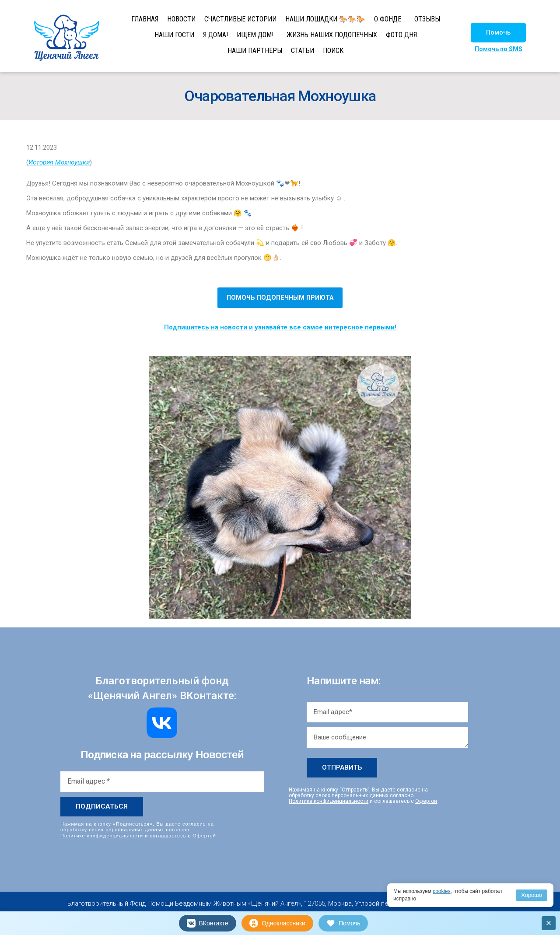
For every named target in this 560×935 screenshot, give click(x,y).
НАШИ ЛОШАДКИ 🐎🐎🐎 (325, 19)
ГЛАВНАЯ (145, 19)
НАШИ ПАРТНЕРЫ (255, 51)
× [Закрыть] (549, 923)
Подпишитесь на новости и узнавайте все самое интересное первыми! (280, 327)
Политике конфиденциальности (102, 835)
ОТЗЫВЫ (427, 19)
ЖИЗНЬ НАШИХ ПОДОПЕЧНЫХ (332, 35)
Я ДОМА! (215, 35)
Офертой (204, 835)
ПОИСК (333, 51)
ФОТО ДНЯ (401, 35)
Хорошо (532, 895)
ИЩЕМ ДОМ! (255, 35)
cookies (442, 891)
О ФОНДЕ (388, 19)
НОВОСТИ (181, 19)
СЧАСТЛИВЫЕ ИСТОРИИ (240, 19)
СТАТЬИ (303, 51)
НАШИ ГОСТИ (174, 35)
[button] (498, 33)
